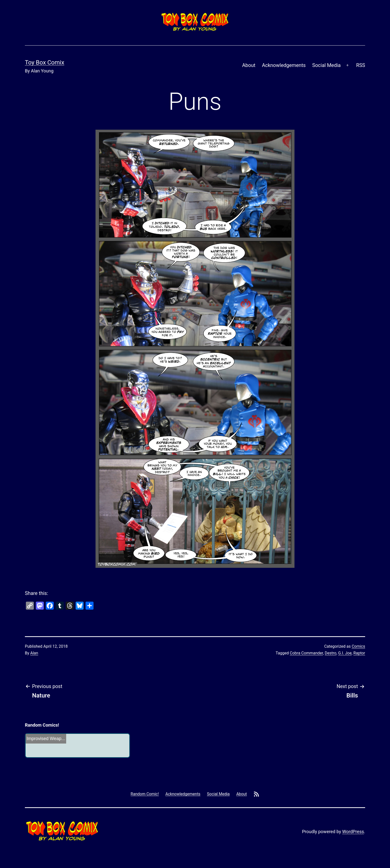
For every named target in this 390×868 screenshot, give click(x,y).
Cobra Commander (306, 653)
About (249, 65)
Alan (34, 653)
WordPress (353, 832)
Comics (358, 646)
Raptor (359, 653)
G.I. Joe (345, 653)
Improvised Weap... (46, 739)
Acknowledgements (284, 65)
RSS (361, 65)
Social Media (326, 65)
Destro (331, 653)
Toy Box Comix (45, 62)
